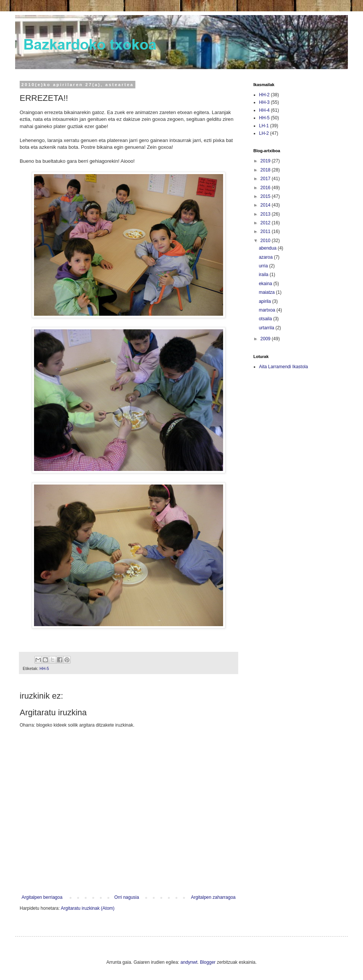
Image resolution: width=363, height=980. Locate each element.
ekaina (266, 284)
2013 (266, 214)
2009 (266, 339)
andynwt (189, 962)
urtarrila (267, 328)
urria (264, 266)
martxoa (268, 310)
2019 (266, 161)
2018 (266, 170)
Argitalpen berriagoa (42, 897)
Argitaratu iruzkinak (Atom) (88, 908)
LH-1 (264, 126)
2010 (266, 241)
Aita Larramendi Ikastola (283, 367)
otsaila (266, 319)
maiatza (267, 292)
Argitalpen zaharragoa (213, 897)
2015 (266, 196)
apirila (265, 301)
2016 (266, 188)
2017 (266, 179)
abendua (268, 248)
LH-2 (264, 133)
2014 (266, 205)
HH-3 (264, 102)
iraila (264, 275)
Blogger (208, 962)
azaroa (266, 257)
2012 (266, 223)
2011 (266, 231)
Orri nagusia (126, 897)
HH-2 (264, 95)
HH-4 (264, 110)
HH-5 (44, 668)
